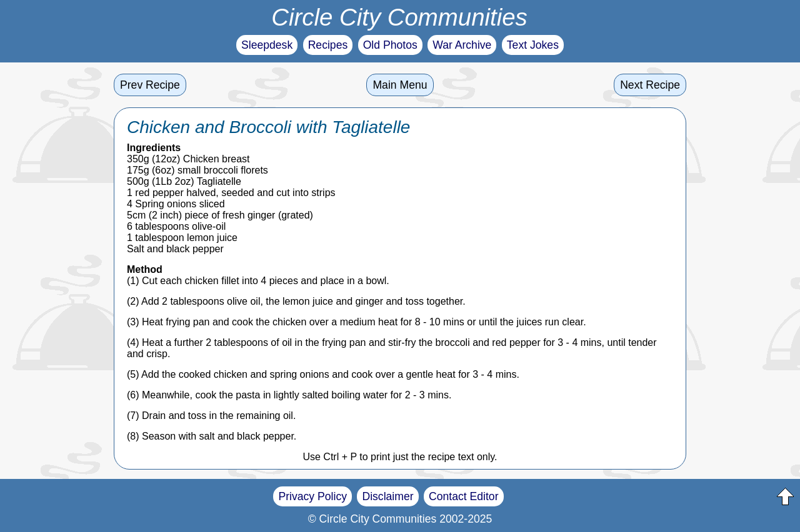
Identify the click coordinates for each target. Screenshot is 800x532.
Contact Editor (463, 496)
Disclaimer (387, 496)
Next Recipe (650, 85)
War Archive (462, 45)
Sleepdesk (267, 45)
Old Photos (390, 45)
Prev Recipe (150, 85)
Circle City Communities (399, 17)
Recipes (328, 45)
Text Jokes (533, 45)
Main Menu (400, 85)
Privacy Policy (312, 496)
